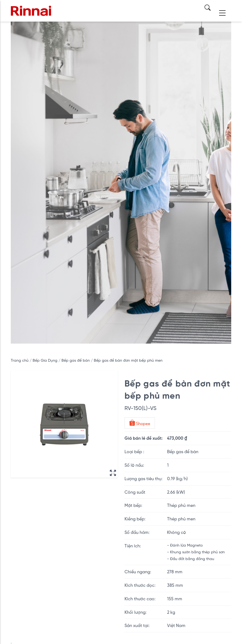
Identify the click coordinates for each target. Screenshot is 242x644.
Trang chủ (20, 360)
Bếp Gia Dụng (46, 360)
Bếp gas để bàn (76, 360)
